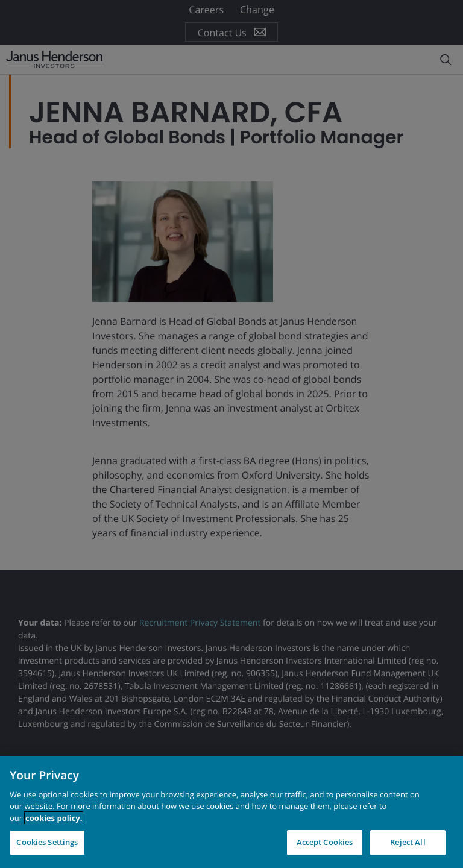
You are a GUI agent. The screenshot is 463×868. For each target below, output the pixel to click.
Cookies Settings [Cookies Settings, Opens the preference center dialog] (47, 842)
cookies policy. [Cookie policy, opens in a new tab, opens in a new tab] (54, 818)
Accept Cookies (325, 842)
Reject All (408, 842)
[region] (231, 812)
